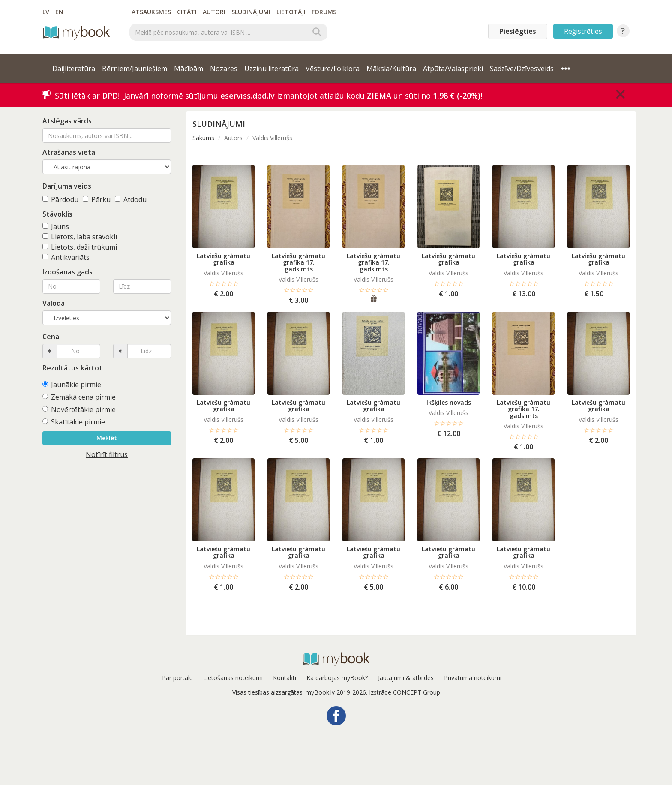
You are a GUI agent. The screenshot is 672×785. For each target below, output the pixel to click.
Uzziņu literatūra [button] (271, 69)
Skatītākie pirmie (74, 422)
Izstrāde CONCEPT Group (405, 692)
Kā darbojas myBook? (337, 678)
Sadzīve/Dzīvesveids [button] (522, 69)
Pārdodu (60, 199)
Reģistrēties (583, 31)
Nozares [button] (224, 69)
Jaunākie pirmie (72, 385)
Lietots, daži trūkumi (80, 247)
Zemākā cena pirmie (79, 397)
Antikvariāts (66, 257)
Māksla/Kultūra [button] (391, 69)
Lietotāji (291, 12)
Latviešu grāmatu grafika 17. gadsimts (298, 262)
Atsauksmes (151, 12)
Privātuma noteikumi (473, 678)
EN (59, 12)
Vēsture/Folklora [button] (333, 69)
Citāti (187, 12)
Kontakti (285, 678)
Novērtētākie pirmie (79, 409)
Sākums (203, 138)
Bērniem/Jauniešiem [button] (135, 69)
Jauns (56, 226)
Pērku (97, 199)
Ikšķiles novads (449, 402)
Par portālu (177, 678)
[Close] (621, 94)
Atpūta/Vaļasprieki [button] (453, 69)
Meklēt (107, 438)
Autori (214, 12)
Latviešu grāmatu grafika (223, 259)
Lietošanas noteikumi (233, 678)
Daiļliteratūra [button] (74, 69)
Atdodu (131, 199)
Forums (324, 12)
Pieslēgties (518, 31)
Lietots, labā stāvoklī (80, 237)
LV (46, 12)
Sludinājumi (251, 12)
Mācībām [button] (189, 69)
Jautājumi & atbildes (406, 678)
